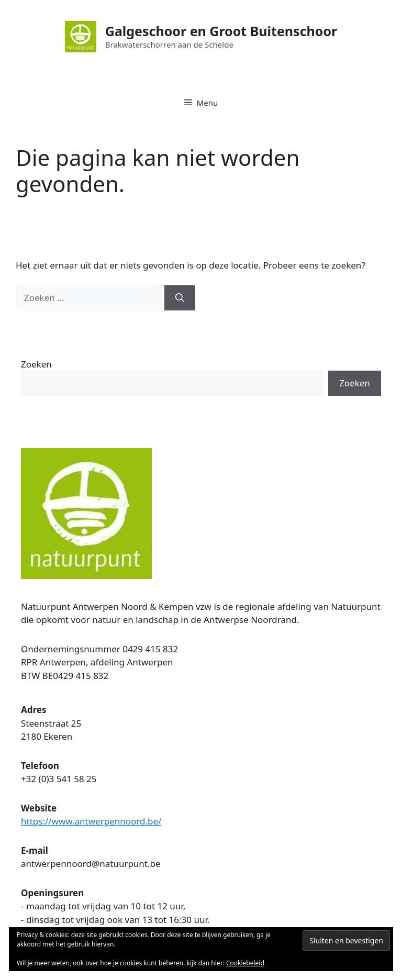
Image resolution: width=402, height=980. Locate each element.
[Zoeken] (180, 298)
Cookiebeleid (245, 963)
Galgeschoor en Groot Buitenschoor (221, 31)
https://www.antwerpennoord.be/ (91, 821)
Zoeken (36, 364)
